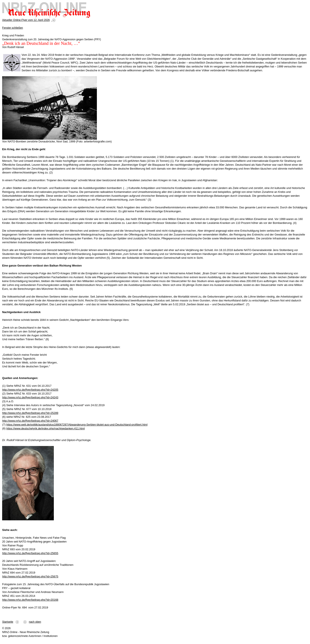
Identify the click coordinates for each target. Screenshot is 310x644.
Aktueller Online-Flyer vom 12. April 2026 (26, 20)
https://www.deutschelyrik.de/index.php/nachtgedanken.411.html (45, 428)
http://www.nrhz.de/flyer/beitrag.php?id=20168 (30, 600)
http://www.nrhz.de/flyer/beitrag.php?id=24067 (30, 421)
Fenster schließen (13, 28)
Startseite (8, 622)
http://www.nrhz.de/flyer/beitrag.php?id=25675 (30, 576)
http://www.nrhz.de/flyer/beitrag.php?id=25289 (30, 413)
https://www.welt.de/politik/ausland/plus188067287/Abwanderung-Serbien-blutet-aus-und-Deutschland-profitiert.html (77, 425)
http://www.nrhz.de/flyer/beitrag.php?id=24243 (30, 397)
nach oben (35, 622)
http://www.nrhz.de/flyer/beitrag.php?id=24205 (30, 390)
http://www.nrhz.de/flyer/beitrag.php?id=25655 (30, 553)
